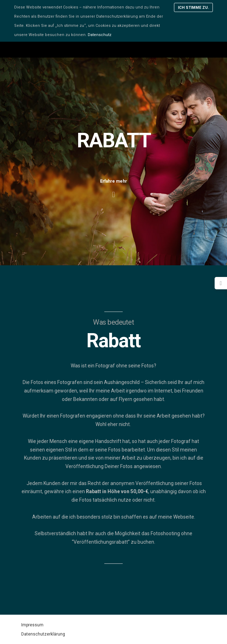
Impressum (32, 625)
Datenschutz (100, 35)
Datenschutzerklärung (43, 634)
